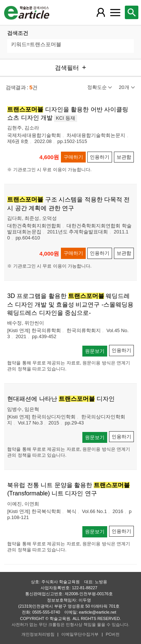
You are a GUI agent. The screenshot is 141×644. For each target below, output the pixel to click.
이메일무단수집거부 (80, 634)
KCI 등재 (66, 118)
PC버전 (113, 634)
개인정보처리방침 (38, 634)
